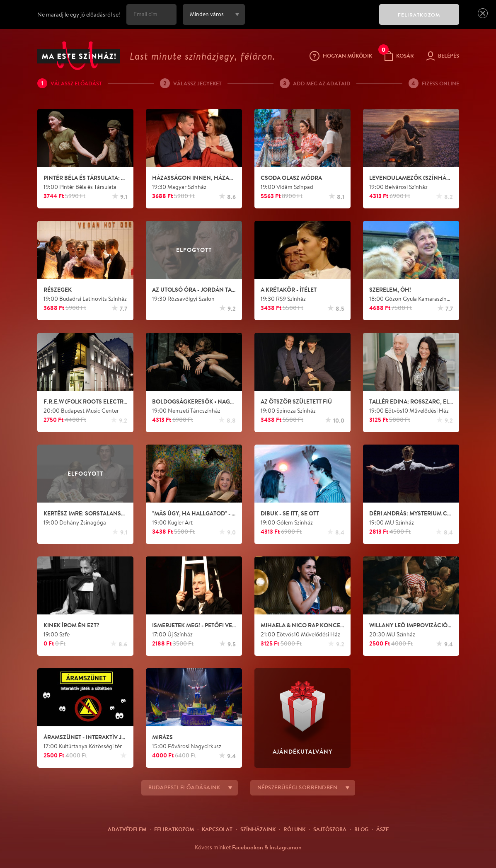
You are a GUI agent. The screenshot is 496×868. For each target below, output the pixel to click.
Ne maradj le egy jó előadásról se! (79, 15)
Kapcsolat (217, 829)
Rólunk (294, 829)
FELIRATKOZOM (419, 15)
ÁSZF (382, 829)
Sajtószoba (330, 829)
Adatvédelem (127, 829)
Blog (361, 829)
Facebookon (248, 847)
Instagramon (286, 847)
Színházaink (258, 829)
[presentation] (310, 20)
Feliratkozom (174, 829)
